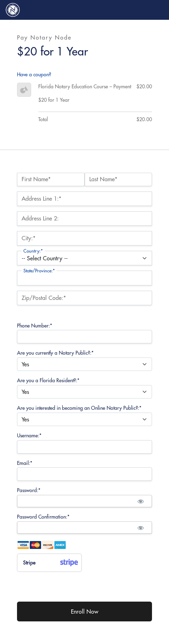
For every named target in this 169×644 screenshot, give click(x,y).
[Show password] (140, 501)
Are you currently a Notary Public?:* (55, 353)
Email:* (25, 463)
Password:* (29, 490)
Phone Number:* (35, 326)
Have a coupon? (34, 75)
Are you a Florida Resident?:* (48, 380)
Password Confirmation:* (43, 517)
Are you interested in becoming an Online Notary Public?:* (79, 408)
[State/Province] (84, 278)
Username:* (29, 436)
